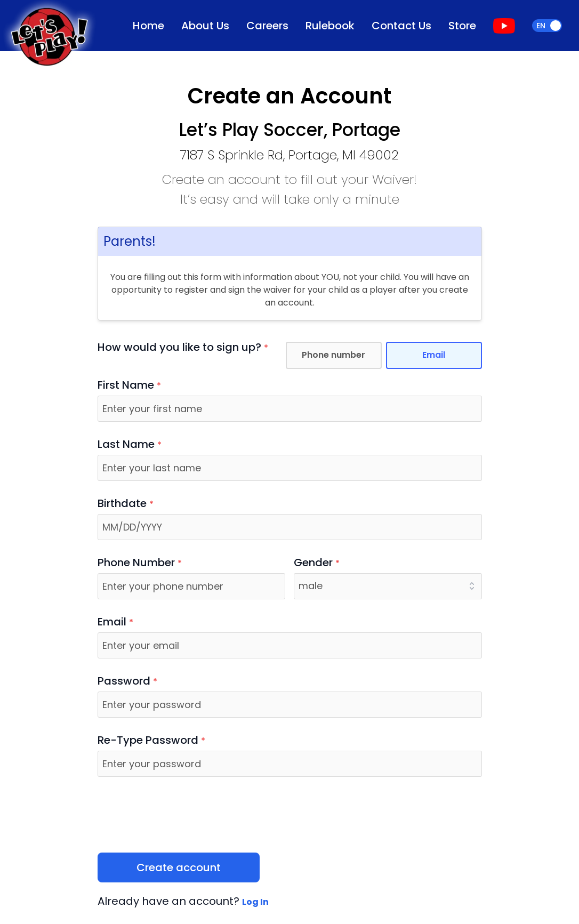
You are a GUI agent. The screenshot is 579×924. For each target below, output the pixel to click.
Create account (179, 867)
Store (462, 26)
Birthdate (126, 504)
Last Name (130, 445)
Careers (267, 26)
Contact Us (401, 26)
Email (434, 355)
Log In (255, 902)
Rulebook (330, 26)
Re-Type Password (151, 741)
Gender (317, 563)
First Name (129, 385)
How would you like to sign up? (183, 348)
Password (127, 681)
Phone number (333, 355)
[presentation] (179, 815)
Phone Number (140, 563)
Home (148, 26)
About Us (205, 26)
